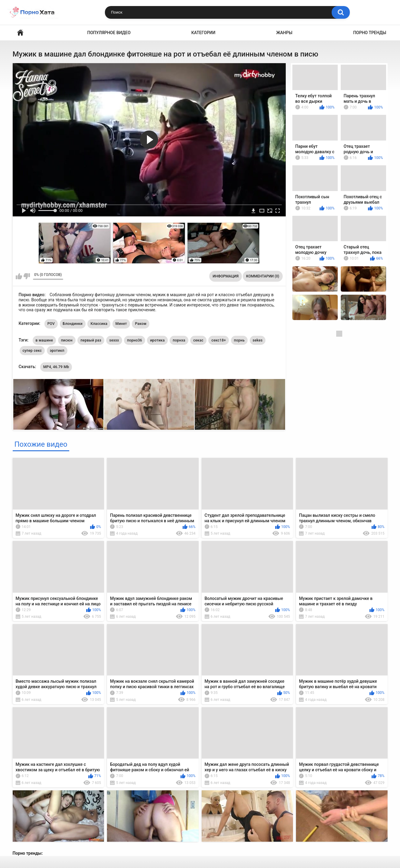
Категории (203, 33)
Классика (99, 324)
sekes (258, 340)
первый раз (91, 340)
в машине (44, 340)
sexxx (114, 340)
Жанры (284, 33)
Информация (226, 276)
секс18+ (219, 340)
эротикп (57, 351)
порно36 (135, 340)
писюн (67, 340)
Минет (121, 324)
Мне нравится (19, 276)
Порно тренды (370, 33)
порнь (239, 340)
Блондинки (73, 324)
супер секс (32, 351)
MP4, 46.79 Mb (56, 367)
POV (51, 324)
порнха (179, 340)
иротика (157, 340)
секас (198, 340)
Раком (141, 324)
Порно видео (20, 33)
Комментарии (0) (263, 276)
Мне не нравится (27, 276)
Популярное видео (109, 33)
